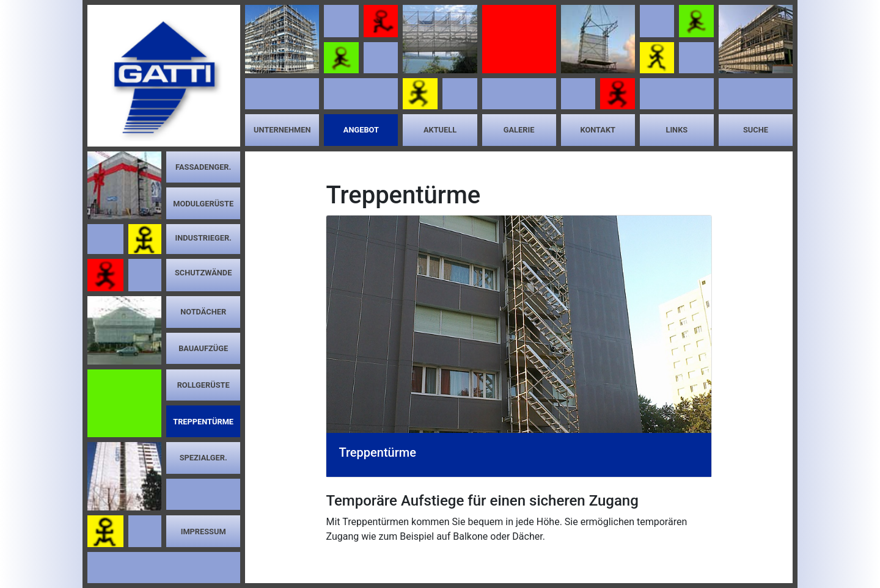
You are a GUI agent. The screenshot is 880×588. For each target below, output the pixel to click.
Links (676, 130)
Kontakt (598, 130)
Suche (756, 130)
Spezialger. (204, 458)
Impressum (204, 532)
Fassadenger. (203, 167)
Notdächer (203, 312)
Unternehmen (282, 130)
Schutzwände (204, 273)
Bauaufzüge (203, 348)
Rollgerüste (204, 385)
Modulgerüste (203, 204)
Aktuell (440, 130)
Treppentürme (203, 422)
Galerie (519, 130)
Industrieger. (203, 238)
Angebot (361, 130)
